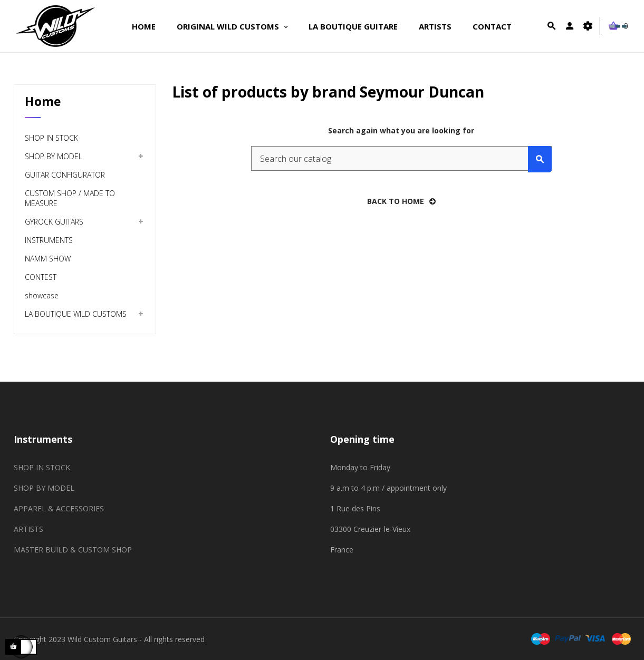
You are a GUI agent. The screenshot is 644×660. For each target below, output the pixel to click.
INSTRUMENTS (49, 240)
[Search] (401, 158)
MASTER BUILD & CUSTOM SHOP (73, 550)
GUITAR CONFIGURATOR (65, 175)
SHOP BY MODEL (54, 156)
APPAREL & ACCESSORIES (59, 508)
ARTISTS (28, 529)
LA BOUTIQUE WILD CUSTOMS (76, 314)
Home (43, 101)
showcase (42, 295)
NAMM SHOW (48, 259)
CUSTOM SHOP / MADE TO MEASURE (70, 198)
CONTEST (41, 277)
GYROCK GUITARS (54, 222)
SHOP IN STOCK (51, 138)
